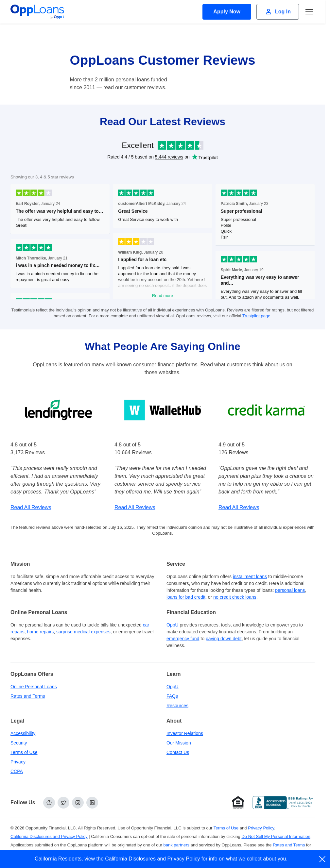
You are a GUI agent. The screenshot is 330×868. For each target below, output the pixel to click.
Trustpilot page (256, 316)
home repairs (41, 632)
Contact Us (178, 752)
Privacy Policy (184, 859)
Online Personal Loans (34, 687)
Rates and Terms (28, 696)
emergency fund (183, 639)
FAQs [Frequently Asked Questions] (172, 696)
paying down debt (224, 639)
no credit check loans (235, 597)
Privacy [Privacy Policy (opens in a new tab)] (18, 762)
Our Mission (179, 743)
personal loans (290, 590)
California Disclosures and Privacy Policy (49, 836)
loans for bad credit (186, 597)
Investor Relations (185, 733)
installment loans (250, 576)
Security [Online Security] (19, 743)
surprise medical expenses (83, 632)
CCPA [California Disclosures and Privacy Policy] (17, 771)
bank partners (177, 845)
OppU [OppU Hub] (173, 625)
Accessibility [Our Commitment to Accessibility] (23, 733)
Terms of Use (24, 752)
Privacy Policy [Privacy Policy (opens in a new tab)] (261, 828)
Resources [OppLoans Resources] (177, 706)
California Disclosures (130, 859)
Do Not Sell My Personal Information (276, 836)
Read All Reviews (31, 507)
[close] (323, 859)
